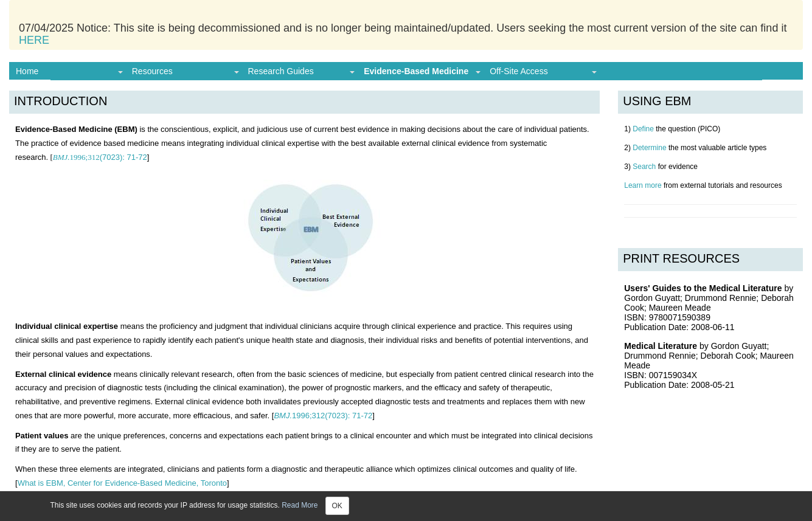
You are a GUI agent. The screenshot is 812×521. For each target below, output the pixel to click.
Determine (649, 148)
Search (644, 167)
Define (643, 129)
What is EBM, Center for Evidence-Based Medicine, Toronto (122, 483)
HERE (34, 40)
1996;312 (76, 157)
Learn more (643, 185)
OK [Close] (337, 506)
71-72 (123, 157)
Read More (300, 505)
